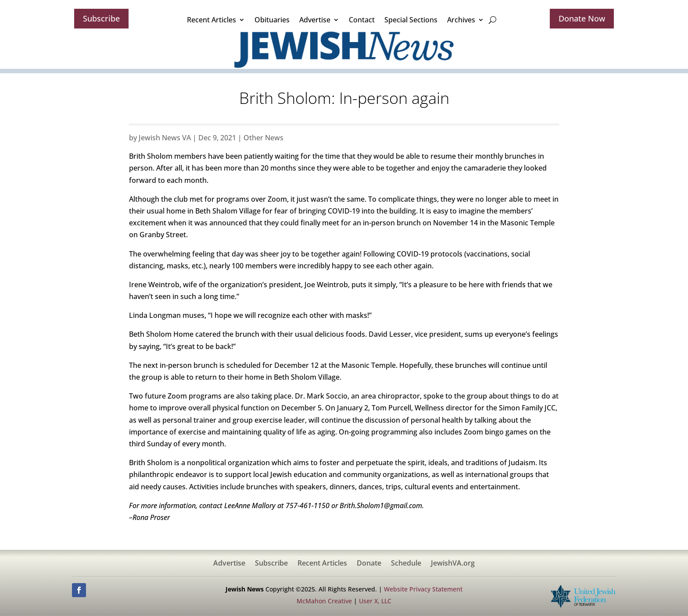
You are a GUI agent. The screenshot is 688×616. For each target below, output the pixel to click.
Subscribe (101, 18)
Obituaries (272, 20)
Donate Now (582, 18)
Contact (362, 20)
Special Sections (411, 20)
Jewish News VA (165, 138)
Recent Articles (211, 20)
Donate (369, 564)
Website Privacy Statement (423, 589)
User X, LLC (375, 601)
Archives (461, 20)
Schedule (406, 564)
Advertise (315, 20)
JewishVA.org (453, 564)
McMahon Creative (324, 601)
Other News (263, 138)
